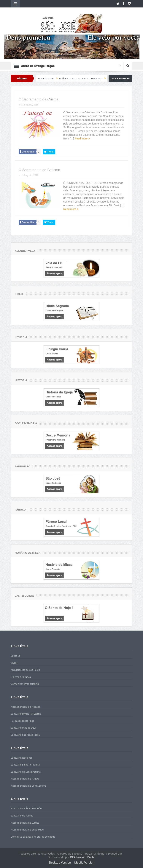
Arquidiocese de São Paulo (25, 670)
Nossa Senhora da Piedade (26, 707)
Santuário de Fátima (22, 816)
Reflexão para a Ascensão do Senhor (91, 78)
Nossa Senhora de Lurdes (25, 823)
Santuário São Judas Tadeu (25, 735)
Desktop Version (60, 862)
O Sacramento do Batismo (39, 170)
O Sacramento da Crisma (39, 99)
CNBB (14, 663)
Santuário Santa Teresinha (25, 765)
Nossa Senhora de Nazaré (25, 779)
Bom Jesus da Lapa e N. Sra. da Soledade (33, 837)
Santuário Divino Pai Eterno (26, 714)
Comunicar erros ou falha (25, 684)
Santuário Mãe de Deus (24, 728)
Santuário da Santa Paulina (26, 772)
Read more (82, 139)
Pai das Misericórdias (22, 721)
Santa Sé (16, 656)
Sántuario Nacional (21, 758)
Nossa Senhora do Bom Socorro (28, 786)
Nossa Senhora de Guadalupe (27, 830)
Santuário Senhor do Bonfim (27, 808)
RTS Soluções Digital (83, 857)
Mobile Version (84, 862)
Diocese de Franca (21, 677)
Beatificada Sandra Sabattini (47, 78)
